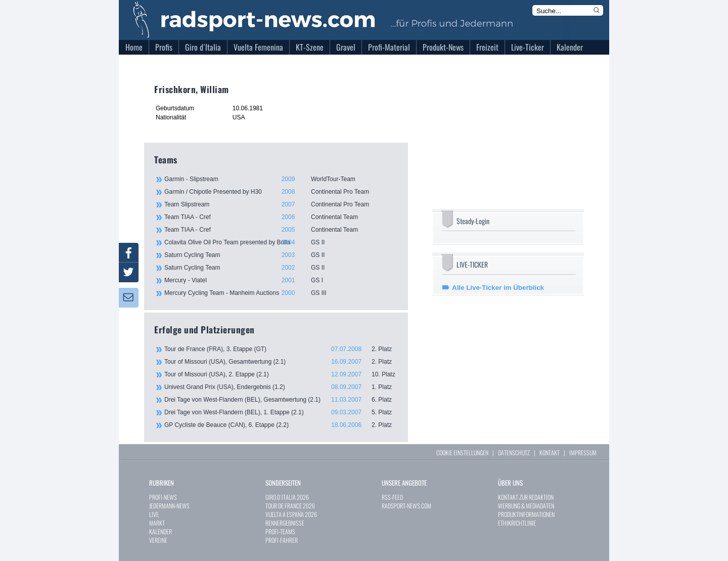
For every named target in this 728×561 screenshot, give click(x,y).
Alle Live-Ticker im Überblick (498, 288)
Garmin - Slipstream (281, 179)
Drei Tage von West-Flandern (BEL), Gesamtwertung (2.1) (281, 400)
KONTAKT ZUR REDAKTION (526, 497)
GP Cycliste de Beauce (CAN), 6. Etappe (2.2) (281, 425)
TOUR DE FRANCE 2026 (290, 506)
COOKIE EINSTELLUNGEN (462, 452)
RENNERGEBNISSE (285, 523)
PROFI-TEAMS (280, 531)
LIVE (154, 514)
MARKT (157, 523)
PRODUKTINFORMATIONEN (526, 514)
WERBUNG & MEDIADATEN (526, 506)
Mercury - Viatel (281, 280)
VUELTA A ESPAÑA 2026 (291, 514)
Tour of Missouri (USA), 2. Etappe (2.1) (281, 374)
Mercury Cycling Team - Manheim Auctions (281, 293)
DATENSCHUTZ (514, 452)
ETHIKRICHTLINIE (517, 523)
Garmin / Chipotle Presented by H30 (281, 192)
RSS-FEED (392, 497)
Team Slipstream (281, 204)
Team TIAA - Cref (281, 217)
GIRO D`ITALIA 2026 (287, 497)
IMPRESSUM (583, 452)
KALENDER (161, 531)
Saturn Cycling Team (281, 255)
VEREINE (158, 540)
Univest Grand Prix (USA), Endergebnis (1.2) (281, 387)
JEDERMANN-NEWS (169, 506)
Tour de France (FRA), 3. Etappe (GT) (281, 349)
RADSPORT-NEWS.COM (406, 506)
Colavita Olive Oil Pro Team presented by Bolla (281, 242)
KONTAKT (550, 452)
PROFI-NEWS (163, 497)
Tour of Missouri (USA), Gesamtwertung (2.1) (281, 362)
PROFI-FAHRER (282, 540)
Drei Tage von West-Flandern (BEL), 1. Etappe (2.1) (281, 412)
